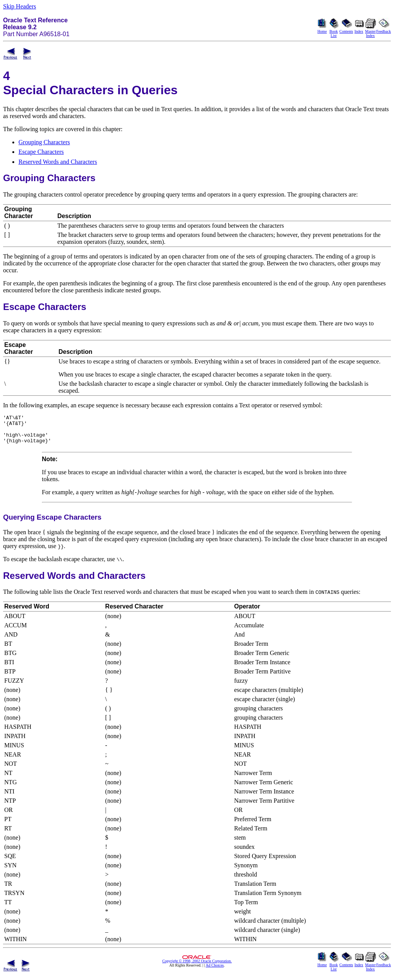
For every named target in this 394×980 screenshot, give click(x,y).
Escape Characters (41, 152)
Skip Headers (20, 6)
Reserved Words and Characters (58, 162)
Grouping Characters (44, 142)
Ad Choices (215, 971)
